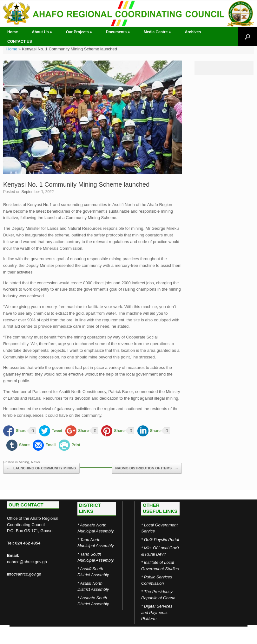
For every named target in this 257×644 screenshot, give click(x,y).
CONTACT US (20, 42)
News (36, 462)
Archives (193, 32)
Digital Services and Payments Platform (157, 612)
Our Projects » (79, 32)
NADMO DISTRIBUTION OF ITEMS (147, 468)
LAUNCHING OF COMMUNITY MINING (41, 468)
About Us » (42, 32)
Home (13, 32)
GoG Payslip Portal (162, 540)
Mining (24, 462)
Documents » (118, 32)
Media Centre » (157, 32)
